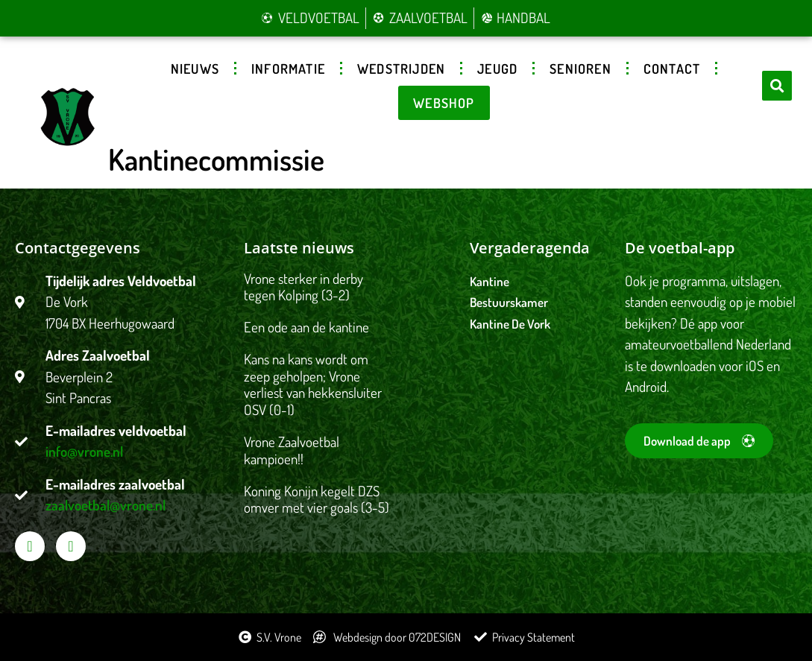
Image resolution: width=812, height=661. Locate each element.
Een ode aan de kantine (306, 327)
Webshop (444, 103)
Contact (672, 69)
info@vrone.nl (84, 451)
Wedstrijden (401, 69)
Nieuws (195, 69)
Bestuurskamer (509, 302)
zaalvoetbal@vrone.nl (106, 505)
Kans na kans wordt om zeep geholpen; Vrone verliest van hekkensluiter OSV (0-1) (313, 384)
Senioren (580, 69)
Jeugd (497, 69)
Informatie (288, 69)
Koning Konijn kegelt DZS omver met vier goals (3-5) (317, 499)
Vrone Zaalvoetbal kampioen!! (292, 450)
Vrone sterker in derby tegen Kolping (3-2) (303, 287)
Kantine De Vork (510, 324)
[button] (777, 86)
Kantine (490, 281)
